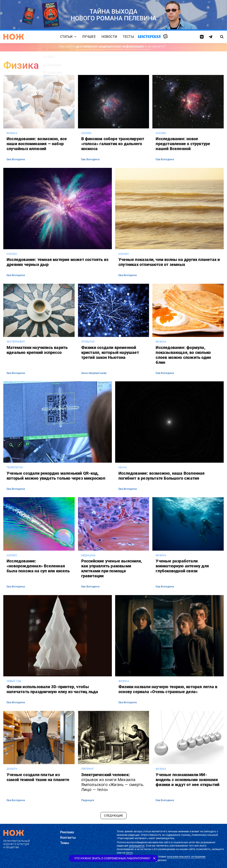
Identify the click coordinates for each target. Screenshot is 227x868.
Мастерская (149, 36)
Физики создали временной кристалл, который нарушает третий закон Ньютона (110, 352)
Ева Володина (16, 159)
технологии (15, 467)
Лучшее (89, 37)
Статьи (66, 37)
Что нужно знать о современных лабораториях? (112, 858)
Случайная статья (165, 37)
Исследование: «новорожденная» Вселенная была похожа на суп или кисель (38, 566)
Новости (109, 37)
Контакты (68, 838)
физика (12, 133)
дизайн (12, 769)
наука (123, 467)
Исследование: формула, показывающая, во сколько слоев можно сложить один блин (183, 355)
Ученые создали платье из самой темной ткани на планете (38, 777)
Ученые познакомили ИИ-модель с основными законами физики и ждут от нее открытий (188, 780)
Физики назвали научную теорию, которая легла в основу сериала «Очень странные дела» (168, 689)
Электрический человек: (113, 782)
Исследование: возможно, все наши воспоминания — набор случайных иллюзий (37, 144)
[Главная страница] (14, 37)
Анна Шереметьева (94, 373)
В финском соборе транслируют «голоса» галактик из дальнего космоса (113, 144)
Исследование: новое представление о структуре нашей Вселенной (183, 144)
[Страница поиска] (222, 37)
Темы (65, 843)
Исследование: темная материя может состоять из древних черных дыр (57, 262)
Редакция (88, 800)
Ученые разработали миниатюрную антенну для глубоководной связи (182, 566)
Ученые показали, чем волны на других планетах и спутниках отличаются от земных (169, 262)
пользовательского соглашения (186, 857)
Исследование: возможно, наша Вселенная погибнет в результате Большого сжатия (162, 476)
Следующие (113, 816)
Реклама (67, 832)
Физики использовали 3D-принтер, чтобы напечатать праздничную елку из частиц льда (52, 689)
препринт (88, 769)
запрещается (137, 846)
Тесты (128, 37)
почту (129, 853)
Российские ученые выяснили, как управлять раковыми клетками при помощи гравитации (112, 568)
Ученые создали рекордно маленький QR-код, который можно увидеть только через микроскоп (56, 476)
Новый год (14, 681)
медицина (88, 555)
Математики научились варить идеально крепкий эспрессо (37, 350)
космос (87, 133)
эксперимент (16, 342)
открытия (88, 342)
